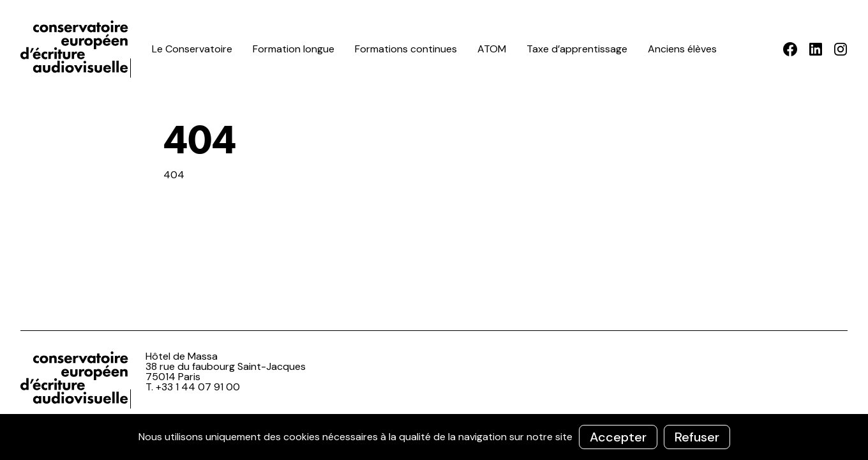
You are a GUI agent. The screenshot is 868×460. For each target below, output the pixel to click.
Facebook (790, 49)
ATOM (492, 49)
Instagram (840, 49)
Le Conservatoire (192, 49)
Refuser (697, 437)
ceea (78, 49)
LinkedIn (815, 49)
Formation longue (294, 49)
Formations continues (406, 49)
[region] (434, 437)
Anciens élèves (682, 49)
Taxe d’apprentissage (577, 49)
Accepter (618, 437)
